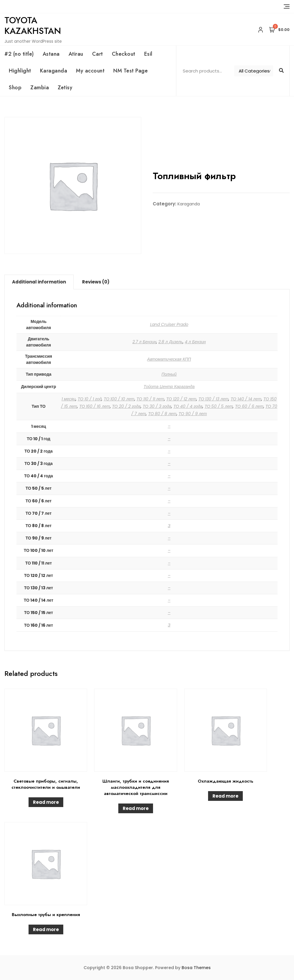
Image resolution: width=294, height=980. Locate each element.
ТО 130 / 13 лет (213, 399)
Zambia (40, 88)
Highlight (20, 71)
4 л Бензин (195, 342)
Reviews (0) (96, 282)
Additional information (39, 282)
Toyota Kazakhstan (33, 25)
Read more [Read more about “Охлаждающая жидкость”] (225, 796)
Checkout (124, 54)
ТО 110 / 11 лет (150, 399)
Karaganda (54, 71)
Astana (51, 54)
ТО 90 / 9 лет (193, 414)
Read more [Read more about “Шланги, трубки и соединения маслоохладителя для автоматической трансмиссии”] (136, 808)
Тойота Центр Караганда (169, 387)
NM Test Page (131, 71)
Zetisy (65, 88)
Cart (98, 54)
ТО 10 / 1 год (90, 399)
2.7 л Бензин (144, 342)
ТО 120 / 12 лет (181, 399)
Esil (148, 54)
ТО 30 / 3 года (157, 406)
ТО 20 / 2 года (126, 406)
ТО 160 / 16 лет (94, 406)
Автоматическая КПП (169, 359)
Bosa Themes (196, 968)
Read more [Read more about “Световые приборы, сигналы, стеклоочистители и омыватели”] (46, 802)
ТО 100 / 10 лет (119, 399)
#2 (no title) (19, 54)
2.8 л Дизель (170, 342)
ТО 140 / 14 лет (246, 399)
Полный (169, 374)
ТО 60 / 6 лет (249, 406)
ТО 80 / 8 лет (162, 414)
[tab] (39, 282)
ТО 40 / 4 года (188, 406)
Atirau (76, 54)
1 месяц (69, 399)
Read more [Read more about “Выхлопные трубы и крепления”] (46, 929)
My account (90, 71)
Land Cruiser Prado (169, 324)
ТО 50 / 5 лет (219, 406)
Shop (15, 88)
